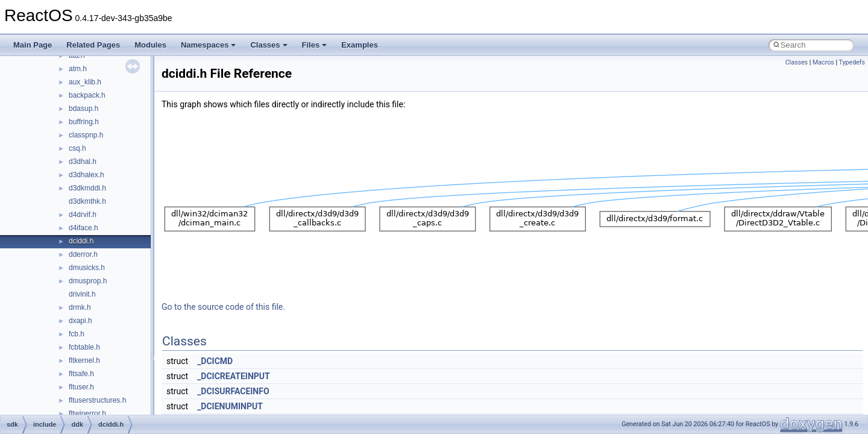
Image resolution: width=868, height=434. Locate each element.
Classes (269, 45)
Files (315, 45)
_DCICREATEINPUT (234, 376)
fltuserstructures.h (97, 400)
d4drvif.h (83, 215)
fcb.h (77, 334)
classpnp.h (86, 135)
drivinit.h (82, 294)
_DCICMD (215, 361)
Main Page (33, 45)
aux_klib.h (85, 82)
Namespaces (209, 45)
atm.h (78, 69)
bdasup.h (83, 108)
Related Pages (93, 45)
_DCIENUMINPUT (230, 406)
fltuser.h (81, 387)
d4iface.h (83, 228)
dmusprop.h (88, 281)
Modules (150, 45)
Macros (823, 62)
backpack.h (87, 95)
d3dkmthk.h (87, 201)
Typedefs (852, 62)
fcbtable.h (84, 347)
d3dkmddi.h (87, 188)
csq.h (77, 148)
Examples (360, 45)
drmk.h (80, 307)
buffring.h (84, 122)
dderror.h (83, 254)
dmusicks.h (87, 268)
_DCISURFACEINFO (233, 391)
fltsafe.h (81, 374)
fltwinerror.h (87, 414)
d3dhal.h (83, 162)
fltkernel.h (84, 360)
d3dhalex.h (86, 175)
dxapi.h (80, 321)
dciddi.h (81, 241)
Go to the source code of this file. (223, 307)
